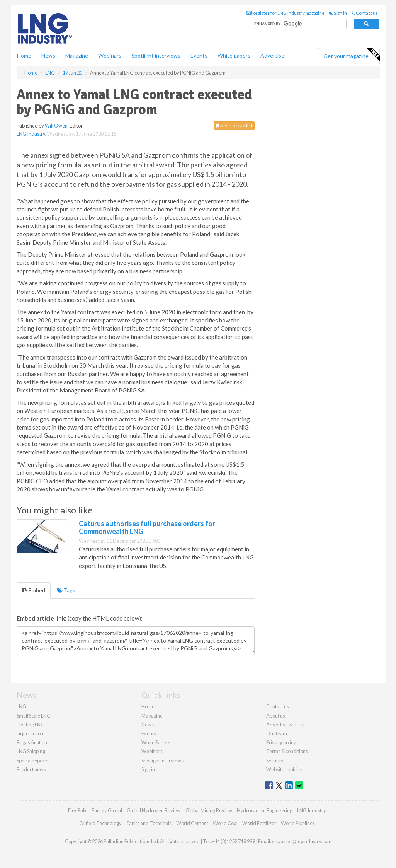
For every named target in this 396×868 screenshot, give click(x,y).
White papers (234, 55)
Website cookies (284, 769)
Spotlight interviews (156, 55)
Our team (277, 733)
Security (275, 761)
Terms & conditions (287, 751)
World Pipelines (298, 823)
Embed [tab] (34, 590)
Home (24, 55)
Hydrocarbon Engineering (265, 810)
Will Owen (56, 126)
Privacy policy (281, 742)
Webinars (110, 55)
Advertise (272, 55)
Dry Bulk (77, 810)
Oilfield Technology (100, 823)
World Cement (192, 823)
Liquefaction (30, 733)
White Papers (156, 742)
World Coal (225, 823)
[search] (300, 24)
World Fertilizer (259, 823)
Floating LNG (31, 725)
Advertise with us (285, 725)
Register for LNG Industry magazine (286, 13)
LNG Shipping (31, 751)
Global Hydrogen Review (154, 810)
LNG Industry (31, 134)
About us (276, 716)
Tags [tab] (66, 590)
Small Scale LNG (34, 716)
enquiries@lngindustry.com (302, 841)
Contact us (365, 13)
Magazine (77, 55)
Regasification (32, 742)
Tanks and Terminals (149, 823)
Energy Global (107, 810)
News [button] (48, 55)
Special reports (32, 761)
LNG (21, 706)
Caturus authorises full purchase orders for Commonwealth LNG (147, 527)
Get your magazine (351, 55)
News (148, 725)
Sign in (338, 13)
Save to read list (234, 125)
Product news (31, 769)
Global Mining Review (209, 810)
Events (199, 55)
